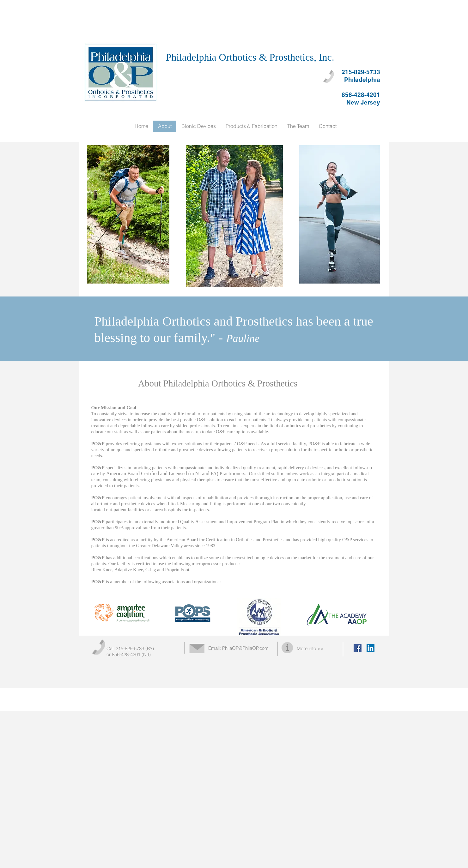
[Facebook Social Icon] (358, 648)
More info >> (310, 648)
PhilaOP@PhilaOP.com (245, 648)
